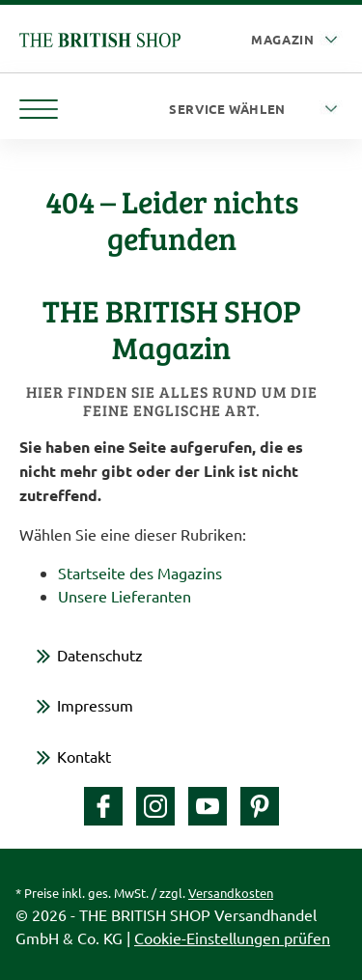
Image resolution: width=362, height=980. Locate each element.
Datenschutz (100, 655)
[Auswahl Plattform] (297, 40)
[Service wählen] (256, 110)
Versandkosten (231, 893)
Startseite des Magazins (140, 573)
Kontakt (84, 756)
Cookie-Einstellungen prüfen (232, 938)
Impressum (95, 705)
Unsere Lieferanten (125, 596)
